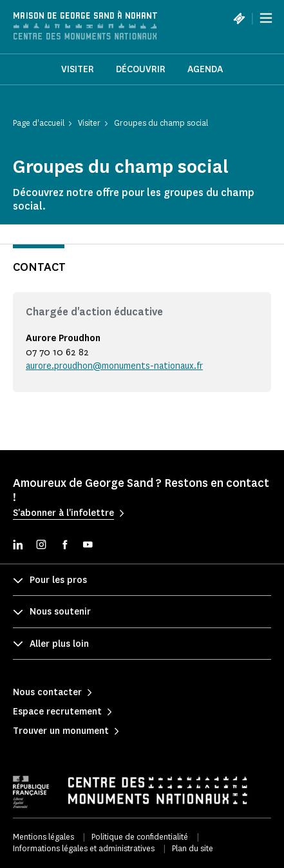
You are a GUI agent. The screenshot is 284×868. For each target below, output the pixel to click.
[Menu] (266, 18)
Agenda (205, 69)
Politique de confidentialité (140, 837)
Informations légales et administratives (84, 848)
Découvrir (141, 69)
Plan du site (193, 848)
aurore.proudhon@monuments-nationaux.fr (114, 366)
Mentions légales (43, 837)
